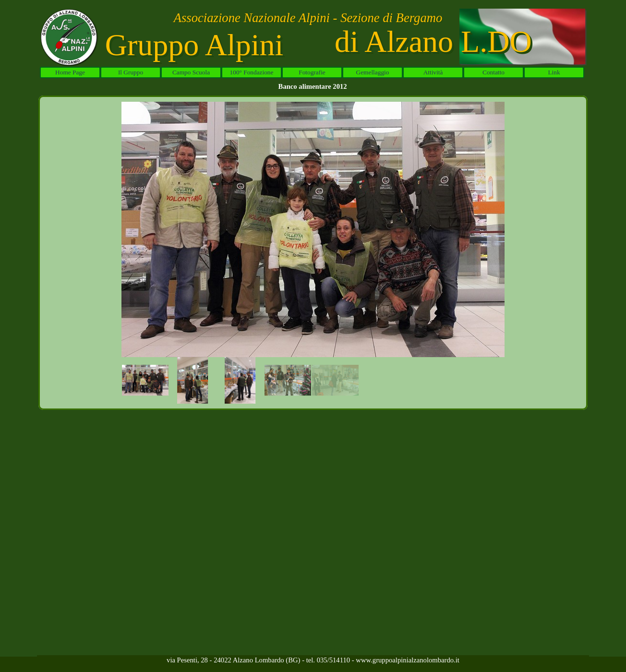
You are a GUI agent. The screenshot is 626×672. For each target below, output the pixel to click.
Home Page (70, 72)
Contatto (494, 72)
